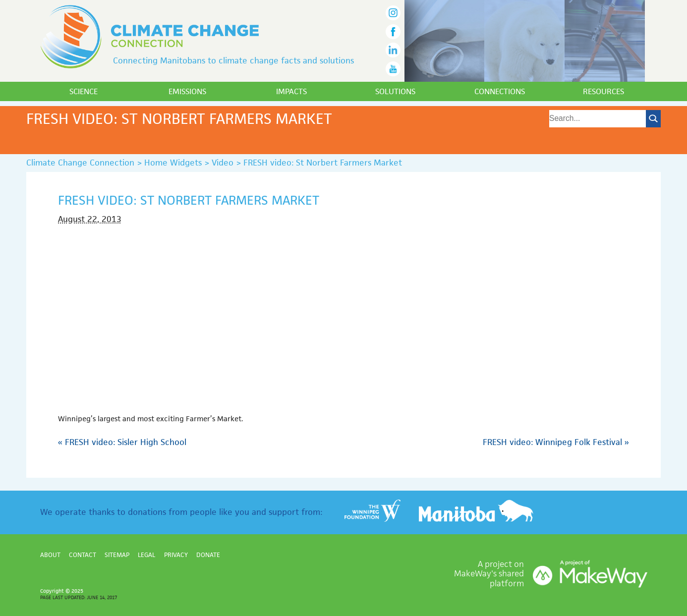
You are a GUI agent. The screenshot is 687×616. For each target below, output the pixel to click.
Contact (83, 555)
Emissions (187, 91)
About (50, 555)
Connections (500, 91)
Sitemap (117, 555)
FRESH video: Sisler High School (122, 442)
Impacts (291, 91)
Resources (603, 91)
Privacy (176, 555)
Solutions (395, 91)
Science (84, 91)
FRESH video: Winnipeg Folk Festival (556, 442)
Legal (146, 555)
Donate (208, 555)
